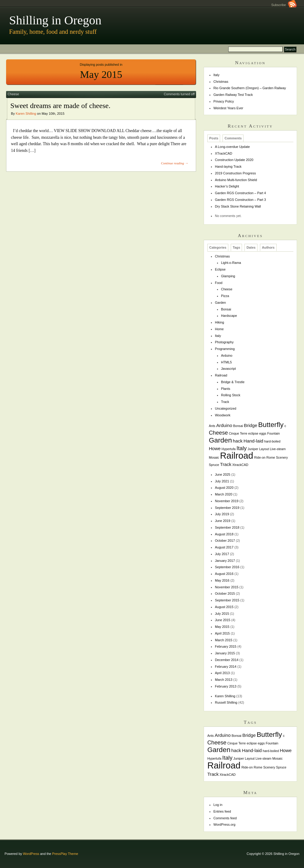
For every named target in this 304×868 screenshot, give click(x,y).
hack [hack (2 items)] (238, 441)
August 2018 (224, 534)
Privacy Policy (224, 101)
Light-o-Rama (231, 263)
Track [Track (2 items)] (226, 464)
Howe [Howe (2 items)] (215, 448)
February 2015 (226, 646)
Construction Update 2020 (234, 160)
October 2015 (225, 593)
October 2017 (225, 541)
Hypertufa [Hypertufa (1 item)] (229, 449)
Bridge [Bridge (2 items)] (250, 425)
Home (219, 329)
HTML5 (226, 362)
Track (225, 402)
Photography (224, 342)
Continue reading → (174, 163)
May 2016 (222, 580)
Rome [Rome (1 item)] (271, 457)
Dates (251, 248)
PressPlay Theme (65, 854)
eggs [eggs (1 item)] (263, 433)
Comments (233, 138)
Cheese (13, 94)
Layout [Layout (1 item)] (264, 449)
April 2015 (222, 633)
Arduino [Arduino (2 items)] (224, 425)
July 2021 (222, 481)
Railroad (221, 375)
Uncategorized (226, 408)
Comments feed (225, 818)
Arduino (227, 355)
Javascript (228, 369)
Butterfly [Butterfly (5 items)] (271, 425)
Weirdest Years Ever (228, 108)
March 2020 (224, 494)
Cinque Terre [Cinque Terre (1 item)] (238, 433)
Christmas (221, 82)
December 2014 (227, 660)
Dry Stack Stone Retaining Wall (238, 206)
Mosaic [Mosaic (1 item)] (214, 457)
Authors (268, 248)
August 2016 (224, 574)
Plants (226, 389)
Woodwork (223, 415)
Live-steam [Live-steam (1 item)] (278, 449)
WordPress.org (224, 824)
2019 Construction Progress (235, 173)
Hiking (219, 322)
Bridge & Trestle (233, 382)
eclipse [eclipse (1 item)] (253, 433)
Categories (218, 248)
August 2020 (224, 488)
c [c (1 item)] (285, 426)
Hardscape (229, 316)
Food (219, 283)
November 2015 (227, 587)
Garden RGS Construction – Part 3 (240, 200)
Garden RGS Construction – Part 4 (240, 193)
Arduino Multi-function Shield (236, 180)
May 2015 (222, 627)
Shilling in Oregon (55, 20)
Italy (216, 75)
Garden (220, 303)
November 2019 (227, 501)
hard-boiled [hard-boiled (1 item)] (272, 441)
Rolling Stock (231, 395)
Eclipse (220, 269)
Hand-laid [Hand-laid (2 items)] (253, 441)
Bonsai (226, 309)
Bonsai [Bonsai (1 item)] (238, 426)
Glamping (228, 276)
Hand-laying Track (228, 166)
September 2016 (227, 567)
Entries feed (222, 811)
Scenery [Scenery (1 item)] (282, 457)
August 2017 (224, 547)
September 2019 (227, 508)
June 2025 (223, 474)
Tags (236, 248)
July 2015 (222, 614)
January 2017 (225, 561)
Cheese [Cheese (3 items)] (218, 433)
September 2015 (227, 600)
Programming (225, 349)
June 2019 (223, 521)
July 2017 (222, 554)
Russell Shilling (226, 702)
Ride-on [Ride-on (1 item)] (260, 457)
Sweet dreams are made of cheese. (60, 106)
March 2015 (224, 640)
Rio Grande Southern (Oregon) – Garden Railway (250, 88)
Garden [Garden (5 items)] (220, 440)
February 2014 (226, 667)
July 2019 (222, 514)
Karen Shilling (26, 114)
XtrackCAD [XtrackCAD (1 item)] (240, 465)
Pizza (225, 296)
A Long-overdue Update (232, 147)
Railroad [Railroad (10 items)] (237, 455)
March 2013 (224, 680)
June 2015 (223, 620)
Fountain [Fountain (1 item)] (273, 433)
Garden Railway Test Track (233, 95)
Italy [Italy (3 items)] (242, 448)
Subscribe (284, 5)
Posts (214, 138)
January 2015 (225, 653)
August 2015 (224, 607)
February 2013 (226, 686)
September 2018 (227, 527)
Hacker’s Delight (227, 186)
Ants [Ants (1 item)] (212, 426)
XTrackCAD (224, 153)
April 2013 (222, 673)
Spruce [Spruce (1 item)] (214, 465)
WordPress (31, 854)
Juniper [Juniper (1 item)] (253, 449)
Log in (218, 805)
